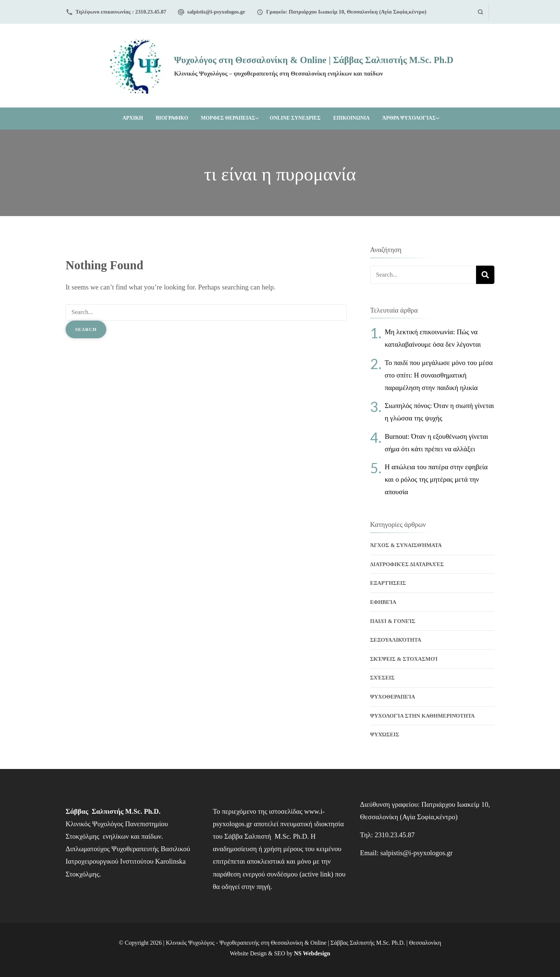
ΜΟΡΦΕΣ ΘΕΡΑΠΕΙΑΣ (228, 118)
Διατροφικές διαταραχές (407, 564)
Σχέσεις (382, 678)
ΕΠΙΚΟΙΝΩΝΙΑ (351, 118)
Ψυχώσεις (385, 734)
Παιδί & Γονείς (393, 621)
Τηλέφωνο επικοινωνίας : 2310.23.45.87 (121, 12)
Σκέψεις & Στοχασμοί (404, 659)
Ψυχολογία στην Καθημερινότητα (423, 716)
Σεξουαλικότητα (396, 640)
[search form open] (480, 12)
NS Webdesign (312, 953)
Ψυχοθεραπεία (393, 697)
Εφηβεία (383, 602)
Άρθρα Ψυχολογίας (409, 118)
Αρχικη (133, 118)
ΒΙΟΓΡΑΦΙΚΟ (172, 118)
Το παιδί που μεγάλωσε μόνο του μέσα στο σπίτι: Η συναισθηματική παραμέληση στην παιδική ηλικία (439, 375)
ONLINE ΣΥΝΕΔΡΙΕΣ (295, 118)
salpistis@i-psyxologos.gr (216, 12)
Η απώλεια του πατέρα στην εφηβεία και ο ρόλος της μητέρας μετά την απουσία (436, 479)
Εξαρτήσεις (388, 583)
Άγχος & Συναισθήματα (406, 545)
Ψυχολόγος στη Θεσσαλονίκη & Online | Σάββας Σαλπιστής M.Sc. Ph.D (314, 60)
